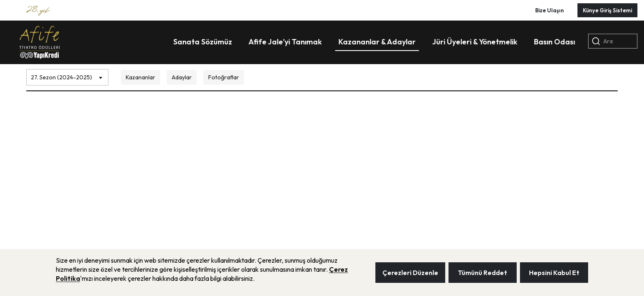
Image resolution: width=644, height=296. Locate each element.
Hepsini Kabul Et (554, 273)
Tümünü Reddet (483, 273)
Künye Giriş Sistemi (607, 10)
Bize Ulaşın (550, 10)
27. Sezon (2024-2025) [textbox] (61, 77)
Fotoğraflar (224, 77)
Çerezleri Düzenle (410, 273)
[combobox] (67, 75)
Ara (602, 41)
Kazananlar (140, 77)
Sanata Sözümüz (203, 42)
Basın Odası (554, 42)
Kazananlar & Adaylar (377, 42)
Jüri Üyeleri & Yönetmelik (475, 42)
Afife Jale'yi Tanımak (285, 42)
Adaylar (182, 77)
